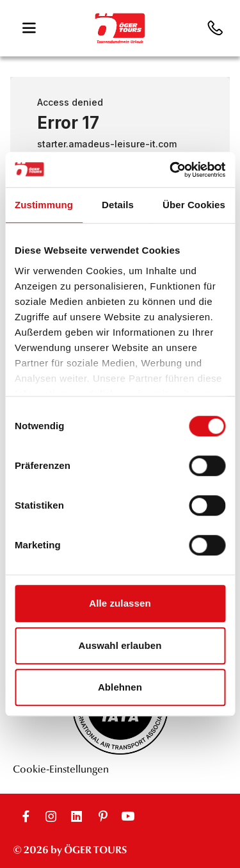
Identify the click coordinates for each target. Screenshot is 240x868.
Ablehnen (120, 687)
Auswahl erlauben (120, 645)
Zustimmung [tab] (44, 205)
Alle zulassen (120, 603)
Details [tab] (118, 205)
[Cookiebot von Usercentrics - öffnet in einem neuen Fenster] (171, 170)
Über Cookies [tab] (194, 205)
